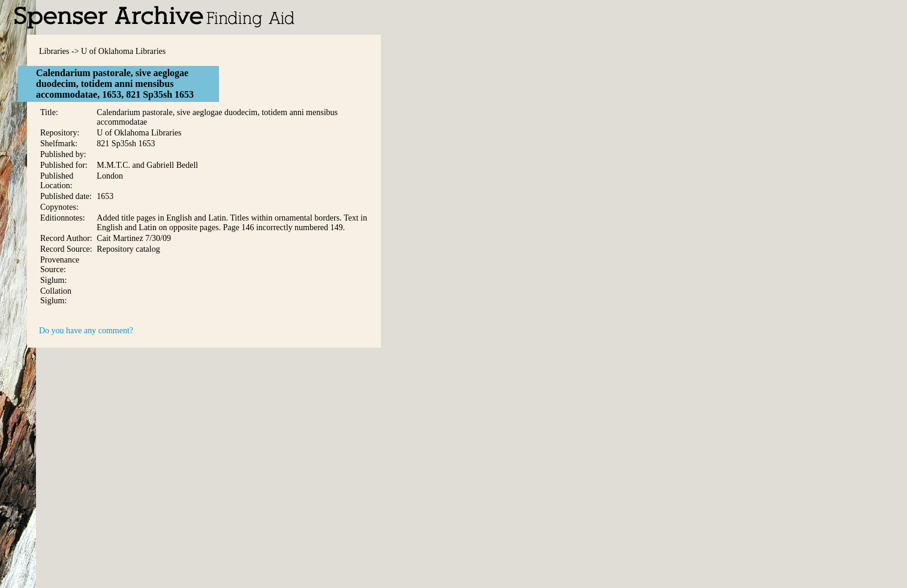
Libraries (54, 51)
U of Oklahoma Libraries (123, 51)
